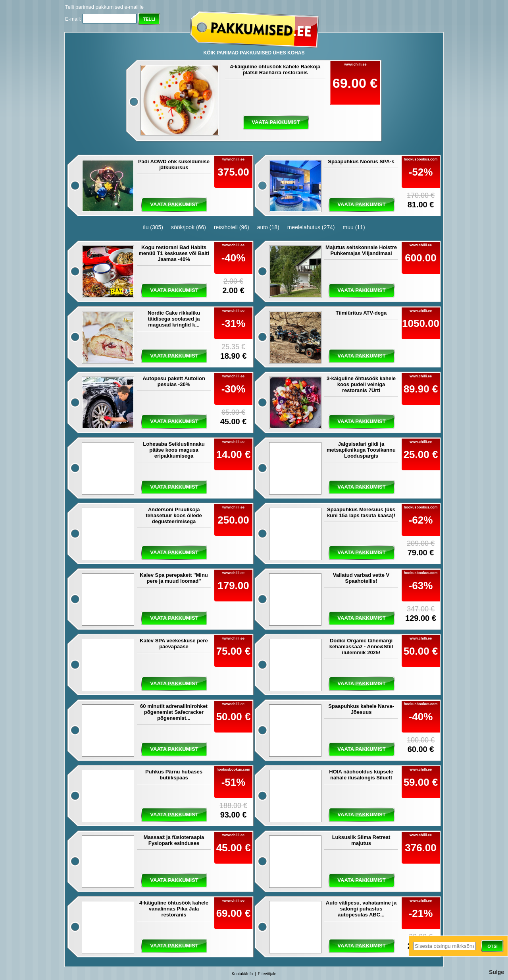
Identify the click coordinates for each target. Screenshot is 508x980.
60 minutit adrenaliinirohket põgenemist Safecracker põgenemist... (174, 712)
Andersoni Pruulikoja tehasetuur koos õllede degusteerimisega (174, 515)
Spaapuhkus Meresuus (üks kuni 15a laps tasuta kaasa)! (361, 512)
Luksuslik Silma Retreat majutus (361, 840)
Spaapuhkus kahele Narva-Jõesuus (361, 709)
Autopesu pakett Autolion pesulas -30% (174, 381)
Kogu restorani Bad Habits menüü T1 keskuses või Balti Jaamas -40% (174, 253)
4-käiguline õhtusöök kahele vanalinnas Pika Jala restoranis (174, 909)
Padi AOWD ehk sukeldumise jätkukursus (174, 164)
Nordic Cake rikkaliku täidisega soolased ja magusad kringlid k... (174, 319)
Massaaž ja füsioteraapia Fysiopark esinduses (174, 840)
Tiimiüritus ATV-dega (361, 313)
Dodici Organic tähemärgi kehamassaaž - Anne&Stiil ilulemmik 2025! (361, 647)
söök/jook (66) (189, 227)
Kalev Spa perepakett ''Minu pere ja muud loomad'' (174, 578)
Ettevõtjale (267, 974)
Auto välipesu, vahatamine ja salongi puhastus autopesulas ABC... (361, 909)
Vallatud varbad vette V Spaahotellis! (361, 578)
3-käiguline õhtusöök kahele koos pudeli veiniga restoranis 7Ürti (361, 384)
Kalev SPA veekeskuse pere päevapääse (174, 644)
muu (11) (354, 227)
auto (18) (268, 227)
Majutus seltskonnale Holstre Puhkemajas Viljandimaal (361, 250)
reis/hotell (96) (232, 227)
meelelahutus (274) (311, 227)
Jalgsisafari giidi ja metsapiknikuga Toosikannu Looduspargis (361, 450)
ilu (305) (153, 227)
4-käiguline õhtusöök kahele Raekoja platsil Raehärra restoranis (275, 70)
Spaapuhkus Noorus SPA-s (361, 161)
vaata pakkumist (276, 122)
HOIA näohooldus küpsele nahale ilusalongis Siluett (361, 775)
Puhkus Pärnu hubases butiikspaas (174, 775)
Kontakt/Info (242, 974)
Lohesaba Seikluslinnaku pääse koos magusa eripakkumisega (174, 450)
